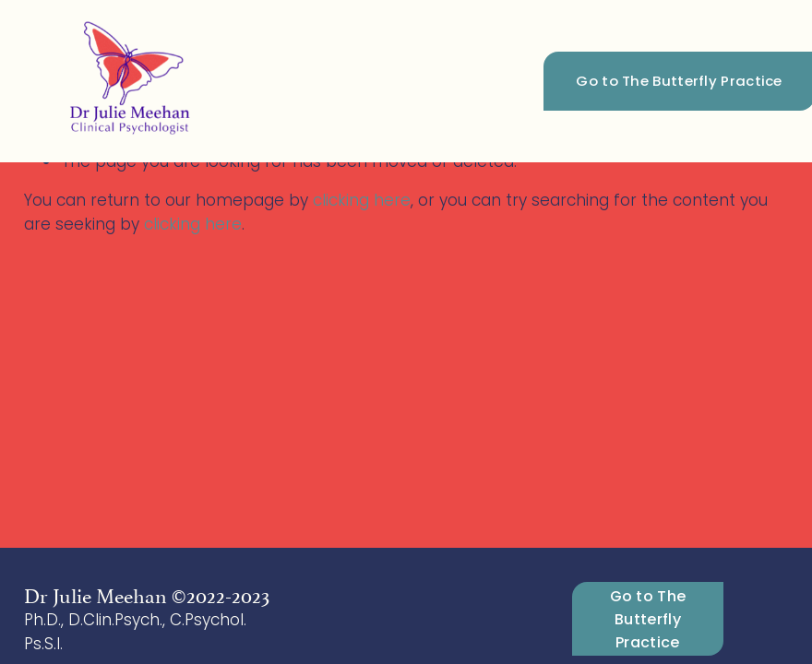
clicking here (362, 200)
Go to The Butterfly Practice (648, 619)
